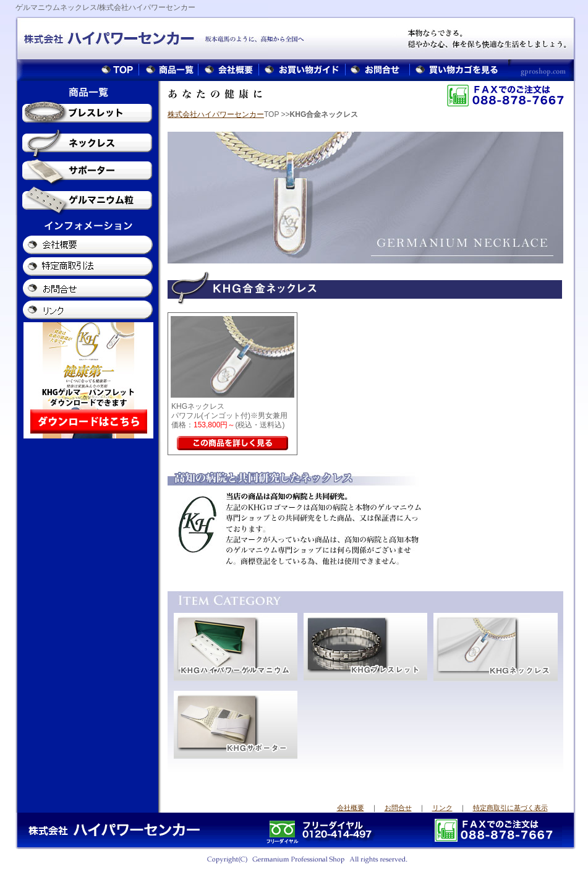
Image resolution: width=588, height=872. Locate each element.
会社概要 (351, 808)
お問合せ (398, 808)
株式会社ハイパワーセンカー (216, 114)
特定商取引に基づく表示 (510, 808)
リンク (442, 808)
